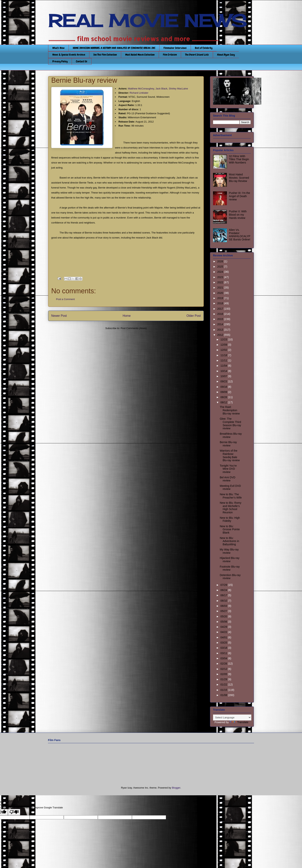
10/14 (224, 371)
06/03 (224, 606)
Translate (239, 722)
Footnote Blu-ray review (230, 568)
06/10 (224, 601)
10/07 (224, 376)
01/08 (224, 695)
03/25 (224, 643)
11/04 (224, 366)
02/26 (224, 664)
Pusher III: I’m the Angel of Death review (240, 196)
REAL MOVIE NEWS (147, 21)
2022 (221, 282)
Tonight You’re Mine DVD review (228, 469)
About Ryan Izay (226, 55)
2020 (221, 293)
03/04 (224, 658)
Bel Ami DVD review (228, 479)
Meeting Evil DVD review (230, 487)
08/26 (224, 397)
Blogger (176, 788)
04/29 (224, 627)
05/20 (224, 616)
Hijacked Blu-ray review (230, 560)
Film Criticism (170, 55)
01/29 (224, 679)
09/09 (224, 392)
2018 (221, 303)
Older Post (194, 316)
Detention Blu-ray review (230, 577)
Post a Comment (65, 299)
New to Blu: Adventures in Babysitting (229, 541)
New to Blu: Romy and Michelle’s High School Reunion (231, 508)
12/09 (224, 345)
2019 (221, 298)
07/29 (224, 585)
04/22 (224, 632)
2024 (221, 272)
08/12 (224, 402)
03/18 (224, 648)
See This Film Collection (105, 55)
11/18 (224, 355)
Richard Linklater (139, 93)
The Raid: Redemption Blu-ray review (230, 410)
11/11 (224, 360)
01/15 (224, 690)
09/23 (224, 381)
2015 (221, 319)
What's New (58, 48)
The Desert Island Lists (197, 55)
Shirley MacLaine (178, 89)
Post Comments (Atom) (134, 328)
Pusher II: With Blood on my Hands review (238, 215)
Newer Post (59, 316)
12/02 (224, 350)
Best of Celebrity (204, 48)
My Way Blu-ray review (229, 551)
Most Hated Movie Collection (140, 55)
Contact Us (82, 61)
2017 (221, 309)
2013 (221, 330)
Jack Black (161, 89)
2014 (221, 324)
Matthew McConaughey (141, 89)
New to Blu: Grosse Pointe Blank (230, 529)
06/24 (224, 590)
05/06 (224, 622)
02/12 (224, 669)
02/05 (224, 674)
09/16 (224, 387)
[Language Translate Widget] (232, 717)
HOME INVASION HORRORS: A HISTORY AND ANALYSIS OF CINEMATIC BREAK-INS (114, 48)
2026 (221, 261)
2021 (221, 288)
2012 (221, 335)
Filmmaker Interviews (175, 48)
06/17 (224, 595)
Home (127, 316)
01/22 (224, 685)
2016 (221, 314)
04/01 (224, 637)
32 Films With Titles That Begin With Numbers (239, 159)
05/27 (224, 611)
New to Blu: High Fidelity (230, 519)
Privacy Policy (60, 61)
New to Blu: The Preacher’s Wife (231, 496)
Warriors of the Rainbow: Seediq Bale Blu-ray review (230, 455)
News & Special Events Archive (69, 55)
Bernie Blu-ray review (228, 444)
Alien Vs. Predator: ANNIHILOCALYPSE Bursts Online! (240, 235)
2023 (221, 277)
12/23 (224, 339)
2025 (221, 267)
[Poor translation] (14, 812)
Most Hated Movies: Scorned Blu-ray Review (239, 178)
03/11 (224, 653)
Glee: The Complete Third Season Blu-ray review (230, 424)
